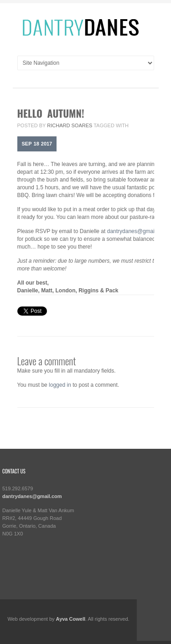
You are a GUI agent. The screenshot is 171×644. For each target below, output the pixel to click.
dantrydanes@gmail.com (137, 231)
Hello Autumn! (51, 113)
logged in (60, 385)
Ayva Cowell (71, 619)
